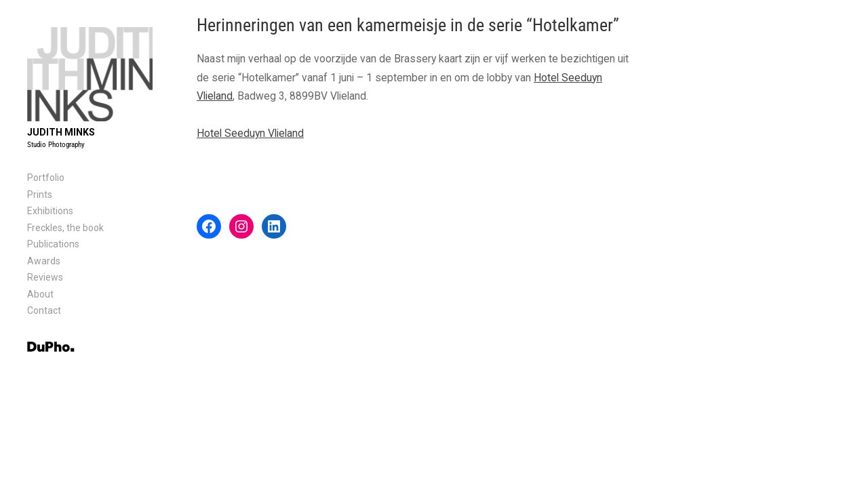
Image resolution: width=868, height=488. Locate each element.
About (40, 294)
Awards (44, 261)
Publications (53, 244)
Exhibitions (50, 211)
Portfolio (46, 178)
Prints (40, 195)
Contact (44, 310)
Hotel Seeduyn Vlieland (250, 133)
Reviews (45, 277)
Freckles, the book (65, 228)
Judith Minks (61, 132)
